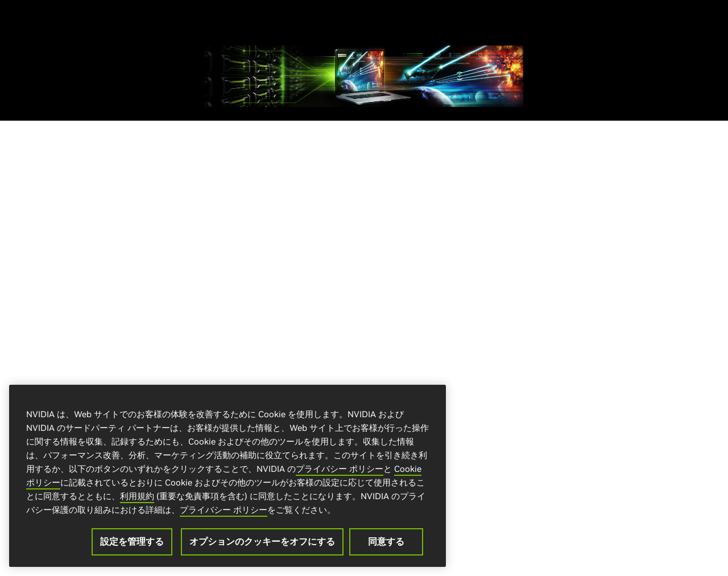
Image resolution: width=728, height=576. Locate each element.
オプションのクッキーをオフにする (262, 542)
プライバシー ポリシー (340, 470)
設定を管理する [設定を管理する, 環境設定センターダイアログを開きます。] (132, 542)
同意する (386, 542)
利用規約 (137, 497)
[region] (227, 477)
